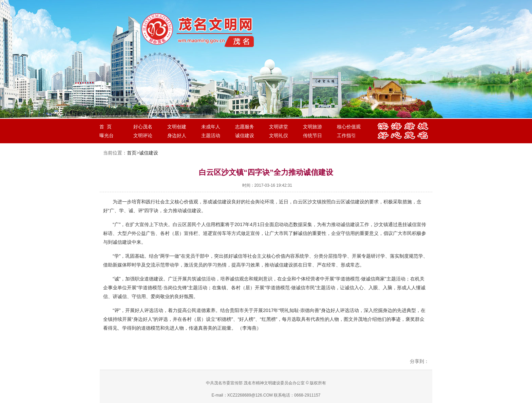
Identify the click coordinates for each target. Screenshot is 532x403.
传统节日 (312, 135)
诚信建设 (245, 135)
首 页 (106, 127)
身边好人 (177, 135)
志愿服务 (245, 127)
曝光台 (107, 135)
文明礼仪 (279, 135)
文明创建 (177, 127)
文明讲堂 (279, 127)
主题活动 (211, 135)
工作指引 (346, 135)
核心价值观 (349, 127)
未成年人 (211, 127)
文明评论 (143, 135)
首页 (132, 153)
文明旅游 (312, 127)
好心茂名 (143, 127)
